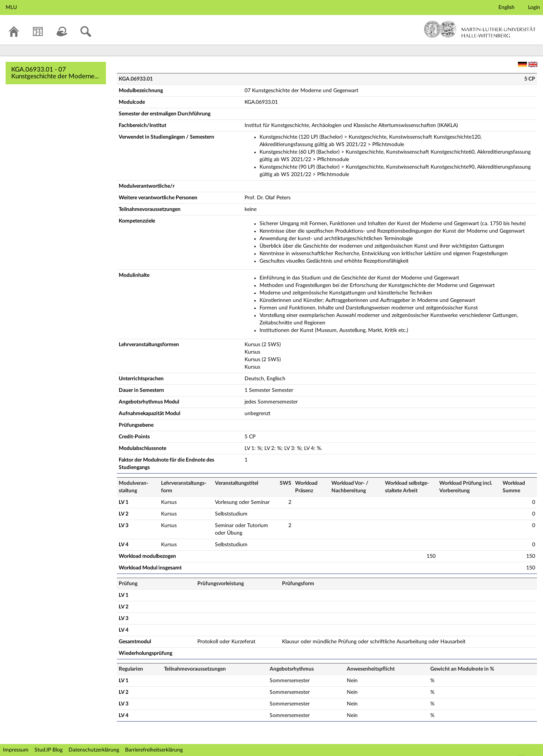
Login (534, 7)
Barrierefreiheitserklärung (154, 750)
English (506, 7)
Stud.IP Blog (48, 750)
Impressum (16, 750)
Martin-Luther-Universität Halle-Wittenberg (480, 29)
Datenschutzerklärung (94, 750)
